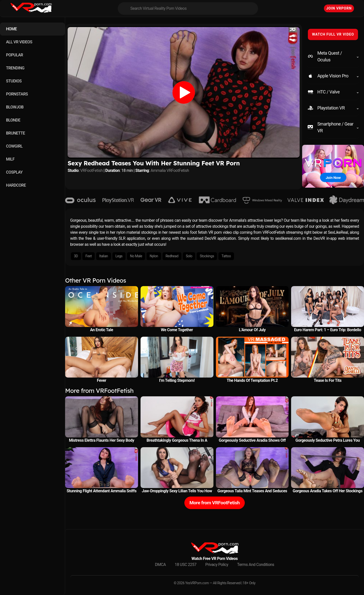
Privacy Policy (217, 565)
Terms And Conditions (256, 565)
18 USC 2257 (186, 565)
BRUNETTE (16, 133)
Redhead (172, 256)
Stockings (207, 256)
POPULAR (15, 55)
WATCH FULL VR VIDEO (333, 34)
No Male (136, 256)
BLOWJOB (15, 107)
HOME (11, 29)
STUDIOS (14, 81)
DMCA (160, 565)
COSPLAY (14, 172)
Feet (89, 256)
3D (76, 256)
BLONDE (13, 120)
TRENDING (15, 68)
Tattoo (226, 256)
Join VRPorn (339, 8)
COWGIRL (14, 146)
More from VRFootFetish (215, 503)
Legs (119, 256)
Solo (189, 256)
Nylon (154, 256)
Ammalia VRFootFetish (170, 170)
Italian (104, 256)
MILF (10, 159)
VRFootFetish (91, 170)
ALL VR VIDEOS (19, 42)
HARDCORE (16, 185)
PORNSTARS (17, 94)
